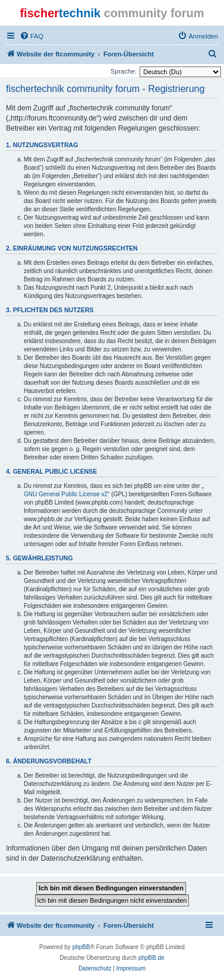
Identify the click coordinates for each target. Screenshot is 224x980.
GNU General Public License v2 (66, 494)
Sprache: (124, 71)
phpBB (81, 947)
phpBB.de (152, 958)
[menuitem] (31, 36)
